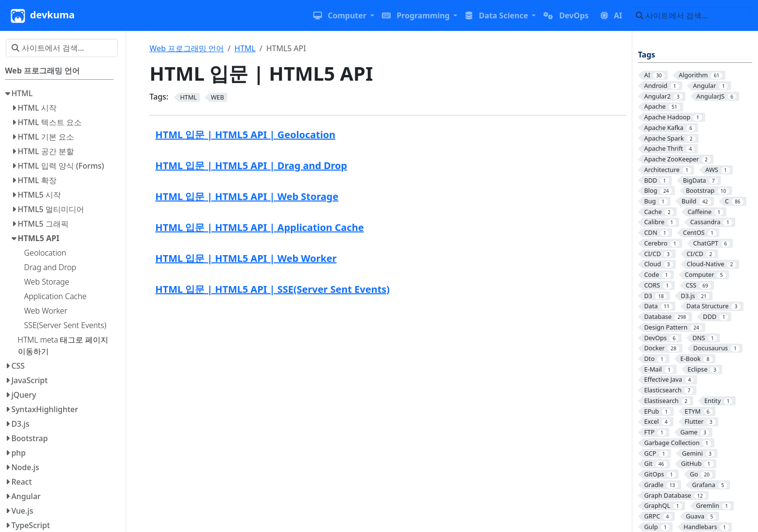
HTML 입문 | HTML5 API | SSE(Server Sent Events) (272, 289)
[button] (344, 15)
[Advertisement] (387, 376)
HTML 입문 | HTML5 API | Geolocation (245, 135)
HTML (245, 48)
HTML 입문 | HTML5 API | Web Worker (246, 258)
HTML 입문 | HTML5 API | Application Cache (259, 227)
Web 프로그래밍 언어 (187, 48)
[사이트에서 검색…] (691, 15)
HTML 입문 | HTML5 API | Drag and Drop (251, 165)
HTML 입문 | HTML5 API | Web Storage (247, 196)
